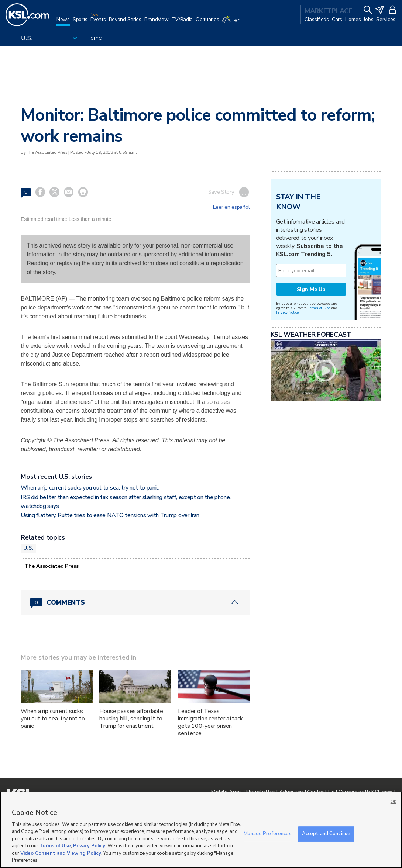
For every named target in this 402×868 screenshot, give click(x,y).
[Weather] (232, 23)
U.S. (28, 548)
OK (394, 802)
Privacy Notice (287, 312)
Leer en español (231, 207)
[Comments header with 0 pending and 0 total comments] (135, 602)
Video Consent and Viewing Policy (61, 853)
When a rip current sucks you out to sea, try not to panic (90, 488)
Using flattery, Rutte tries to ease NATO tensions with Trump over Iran (110, 515)
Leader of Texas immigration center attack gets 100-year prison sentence (210, 722)
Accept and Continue (326, 834)
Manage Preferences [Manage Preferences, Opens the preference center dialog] (267, 834)
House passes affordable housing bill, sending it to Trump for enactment (131, 719)
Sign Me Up (311, 289)
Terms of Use (319, 308)
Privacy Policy (89, 846)
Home (94, 38)
